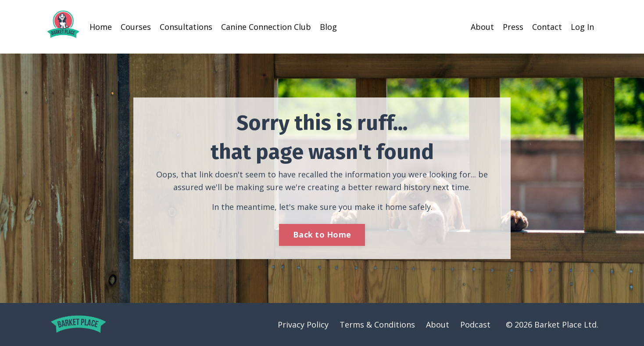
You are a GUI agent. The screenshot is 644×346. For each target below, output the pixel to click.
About (482, 27)
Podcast (475, 324)
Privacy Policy (303, 324)
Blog (328, 27)
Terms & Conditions (377, 324)
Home (101, 27)
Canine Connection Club (266, 27)
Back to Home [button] (322, 234)
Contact (547, 27)
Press (513, 27)
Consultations (186, 27)
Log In (582, 27)
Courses (136, 27)
